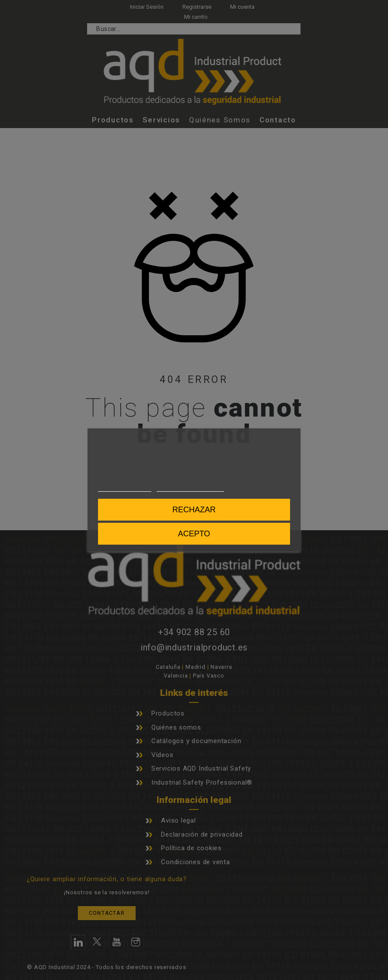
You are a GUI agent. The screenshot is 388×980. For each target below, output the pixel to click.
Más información (125, 488)
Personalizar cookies (190, 488)
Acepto (194, 534)
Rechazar (194, 510)
